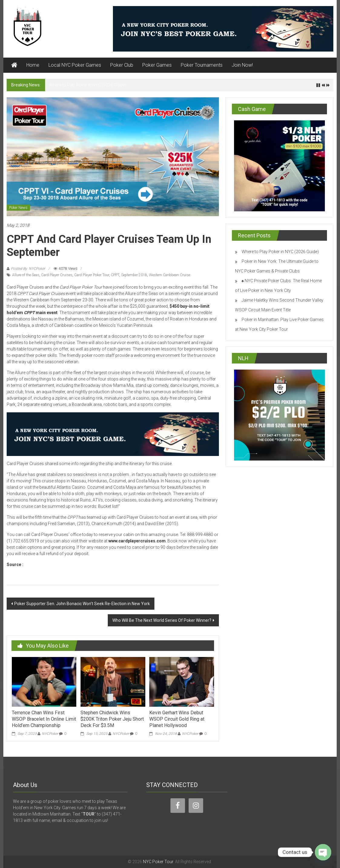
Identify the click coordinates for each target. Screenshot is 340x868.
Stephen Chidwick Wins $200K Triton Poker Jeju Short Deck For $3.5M (112, 719)
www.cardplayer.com (45, 565)
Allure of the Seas (26, 275)
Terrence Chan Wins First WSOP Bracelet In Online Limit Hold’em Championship (44, 719)
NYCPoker (50, 734)
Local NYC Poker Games (75, 65)
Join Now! (242, 65)
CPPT (115, 275)
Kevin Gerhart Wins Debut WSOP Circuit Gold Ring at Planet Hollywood (177, 719)
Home (33, 65)
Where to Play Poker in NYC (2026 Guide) (88, 85)
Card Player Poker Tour (92, 275)
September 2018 (134, 275)
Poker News (18, 208)
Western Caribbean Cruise (170, 275)
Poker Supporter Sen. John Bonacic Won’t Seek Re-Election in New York (82, 604)
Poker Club (122, 65)
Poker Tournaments (202, 65)
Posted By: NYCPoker (28, 269)
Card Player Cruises (57, 275)
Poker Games (157, 65)
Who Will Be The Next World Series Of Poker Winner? (162, 620)
